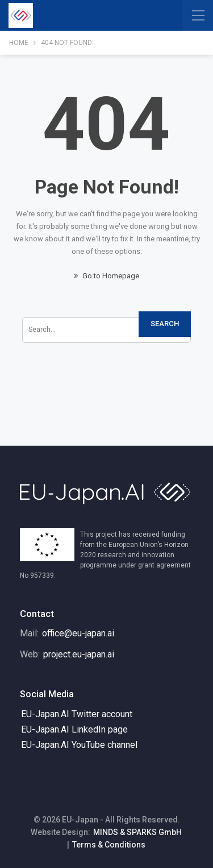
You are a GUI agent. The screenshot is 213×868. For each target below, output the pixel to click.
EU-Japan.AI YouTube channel (79, 745)
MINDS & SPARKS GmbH (137, 832)
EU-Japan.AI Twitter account (77, 714)
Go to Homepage (106, 276)
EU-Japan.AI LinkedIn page (74, 729)
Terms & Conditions (109, 845)
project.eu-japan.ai (79, 654)
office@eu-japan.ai (78, 633)
